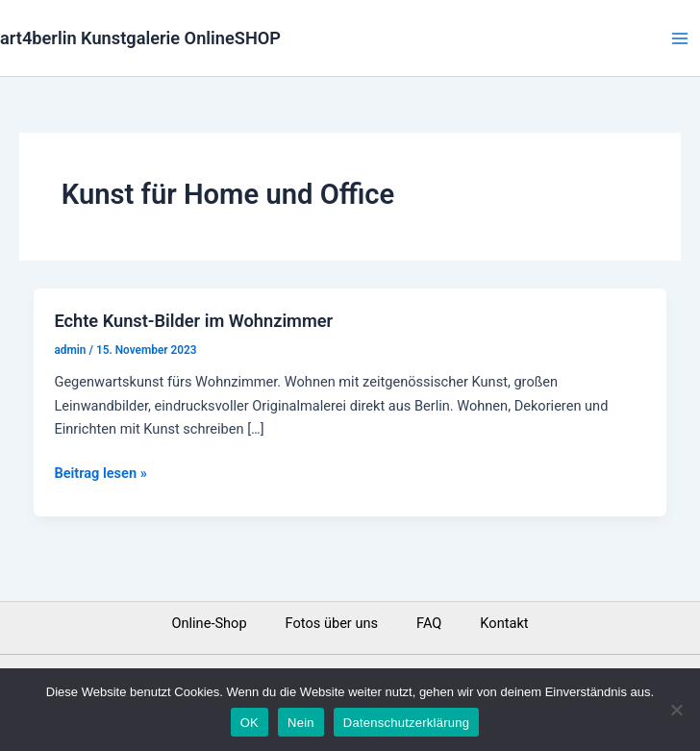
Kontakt (504, 623)
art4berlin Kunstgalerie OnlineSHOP (140, 38)
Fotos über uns (332, 623)
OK (250, 723)
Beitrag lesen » (100, 472)
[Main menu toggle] (680, 38)
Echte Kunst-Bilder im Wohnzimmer (193, 321)
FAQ (429, 623)
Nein (301, 723)
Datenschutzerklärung (406, 723)
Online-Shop (209, 623)
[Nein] (676, 710)
